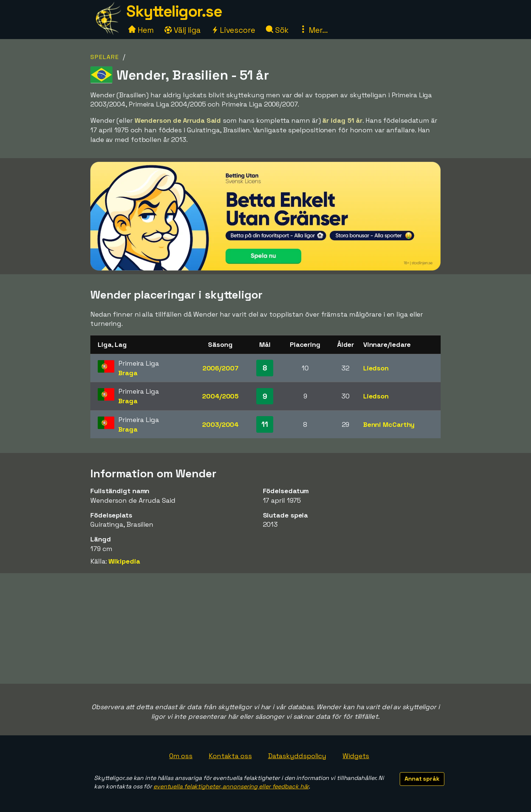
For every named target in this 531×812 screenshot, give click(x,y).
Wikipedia (124, 561)
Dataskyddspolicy (297, 756)
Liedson (376, 368)
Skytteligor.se (174, 11)
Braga (128, 373)
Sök (277, 30)
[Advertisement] (265, 628)
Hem (141, 30)
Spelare (105, 57)
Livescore (233, 30)
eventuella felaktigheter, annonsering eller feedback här (231, 786)
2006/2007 (221, 368)
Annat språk (422, 779)
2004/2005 (220, 396)
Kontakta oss (230, 756)
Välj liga (183, 30)
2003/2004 (220, 424)
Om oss (181, 756)
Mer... (313, 30)
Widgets (356, 756)
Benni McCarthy (389, 424)
